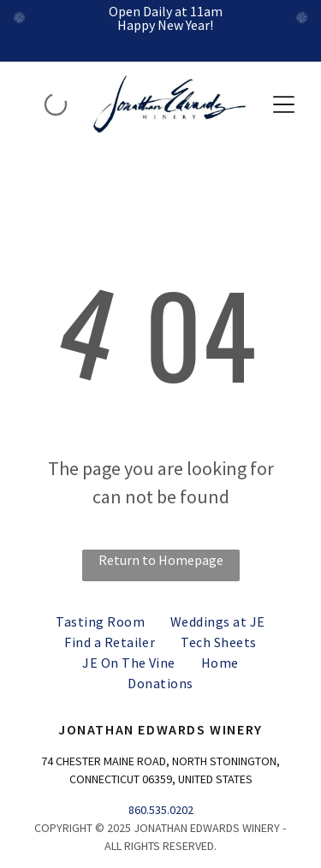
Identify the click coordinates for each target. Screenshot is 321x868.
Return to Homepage (161, 560)
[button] (284, 104)
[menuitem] (100, 621)
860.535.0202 (161, 810)
